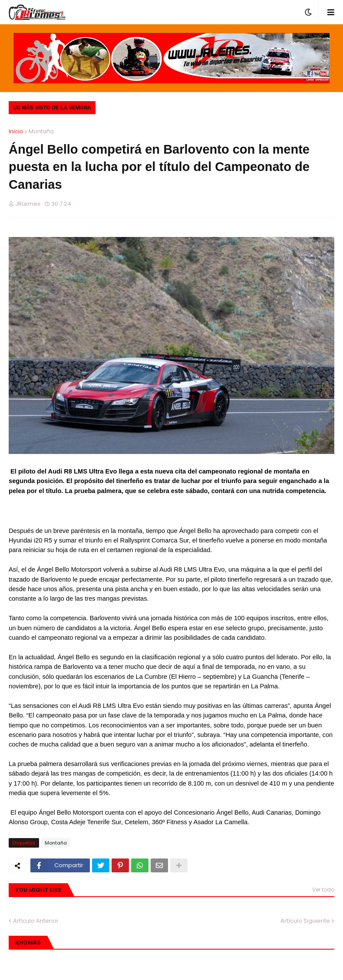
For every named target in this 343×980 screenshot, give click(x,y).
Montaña (41, 131)
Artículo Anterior (36, 921)
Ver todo (323, 890)
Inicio (16, 131)
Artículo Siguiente (305, 921)
